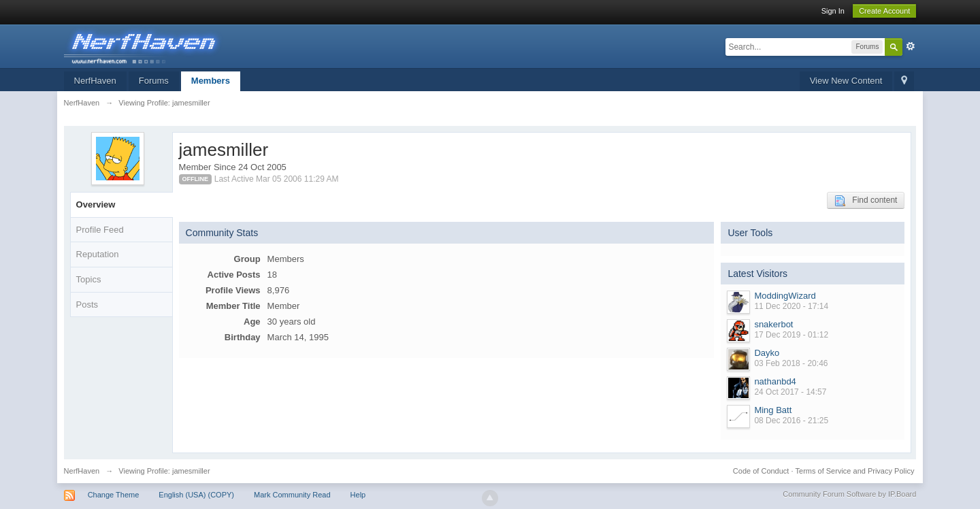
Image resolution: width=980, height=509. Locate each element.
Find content (866, 201)
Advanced (911, 46)
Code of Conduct (761, 471)
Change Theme (114, 495)
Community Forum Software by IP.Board (849, 494)
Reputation (98, 254)
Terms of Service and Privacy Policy (855, 471)
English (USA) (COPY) (196, 495)
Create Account (884, 11)
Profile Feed (100, 230)
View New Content (846, 81)
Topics (89, 279)
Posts (87, 305)
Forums (154, 81)
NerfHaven (95, 81)
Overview (96, 204)
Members (211, 81)
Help (358, 495)
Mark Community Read (292, 495)
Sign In (833, 11)
